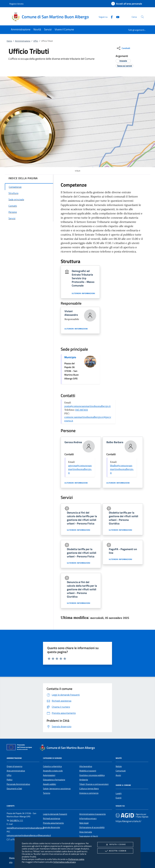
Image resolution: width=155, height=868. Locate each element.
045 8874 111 (16, 820)
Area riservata (86, 832)
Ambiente (84, 780)
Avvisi (118, 775)
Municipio (70, 357)
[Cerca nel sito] (142, 17)
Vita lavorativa (86, 766)
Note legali (84, 823)
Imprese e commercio (89, 793)
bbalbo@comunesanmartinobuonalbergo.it (122, 469)
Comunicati (121, 771)
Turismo (47, 793)
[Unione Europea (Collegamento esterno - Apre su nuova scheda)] (20, 748)
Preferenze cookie (76, 859)
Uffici (36, 41)
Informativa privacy (88, 818)
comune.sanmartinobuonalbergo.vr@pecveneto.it (29, 835)
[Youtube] (117, 17)
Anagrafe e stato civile (53, 771)
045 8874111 (82, 410)
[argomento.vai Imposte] (123, 61)
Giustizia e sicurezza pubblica (92, 775)
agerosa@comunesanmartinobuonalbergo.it (80, 469)
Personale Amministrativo (18, 784)
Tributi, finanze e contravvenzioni (94, 784)
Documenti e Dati (14, 789)
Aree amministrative (16, 771)
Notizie (119, 766)
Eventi (119, 798)
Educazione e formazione (54, 780)
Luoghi (119, 793)
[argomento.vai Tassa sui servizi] (124, 66)
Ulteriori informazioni (83, 293)
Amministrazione (23, 41)
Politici (10, 780)
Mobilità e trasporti (88, 771)
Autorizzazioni (49, 775)
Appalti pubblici (49, 784)
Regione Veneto (16, 4)
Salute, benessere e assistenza (57, 789)
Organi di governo (14, 766)
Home (9, 41)
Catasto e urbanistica (52, 766)
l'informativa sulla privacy (64, 862)
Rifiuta (115, 845)
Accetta (115, 851)
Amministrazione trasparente (92, 814)
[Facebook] (110, 17)
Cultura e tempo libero (89, 789)
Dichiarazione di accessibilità (92, 827)
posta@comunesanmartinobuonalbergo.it (87, 406)
